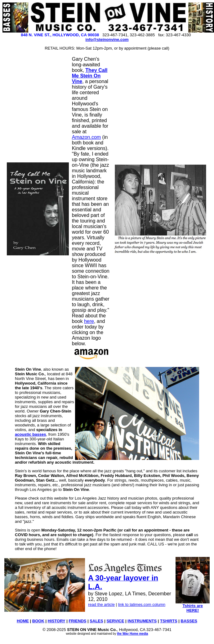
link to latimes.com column (142, 604)
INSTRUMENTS (142, 621)
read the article (101, 604)
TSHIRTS (169, 621)
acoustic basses (30, 434)
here (89, 321)
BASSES (189, 621)
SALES (96, 621)
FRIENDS (77, 621)
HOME (23, 621)
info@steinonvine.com (107, 40)
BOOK (38, 621)
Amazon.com (86, 137)
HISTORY (57, 621)
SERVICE (116, 621)
